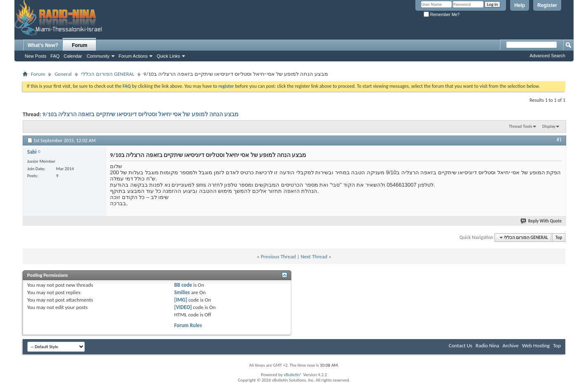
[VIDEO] (183, 307)
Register (547, 5)
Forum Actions (133, 56)
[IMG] (181, 300)
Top (559, 238)
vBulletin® (293, 375)
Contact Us (460, 345)
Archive (510, 345)
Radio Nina (487, 345)
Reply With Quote (541, 221)
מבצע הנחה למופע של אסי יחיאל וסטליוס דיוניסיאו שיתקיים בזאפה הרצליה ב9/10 (141, 114)
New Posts (36, 56)
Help (520, 5)
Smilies (182, 292)
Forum (80, 45)
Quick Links (168, 56)
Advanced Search (547, 56)
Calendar (73, 56)
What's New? (43, 45)
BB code (183, 285)
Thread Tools (521, 126)
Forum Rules (188, 325)
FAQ (55, 56)
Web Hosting (536, 345)
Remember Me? (442, 15)
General (63, 74)
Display (549, 126)
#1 (559, 140)
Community (98, 56)
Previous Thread (278, 256)
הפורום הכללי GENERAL (108, 74)
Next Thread (314, 256)
